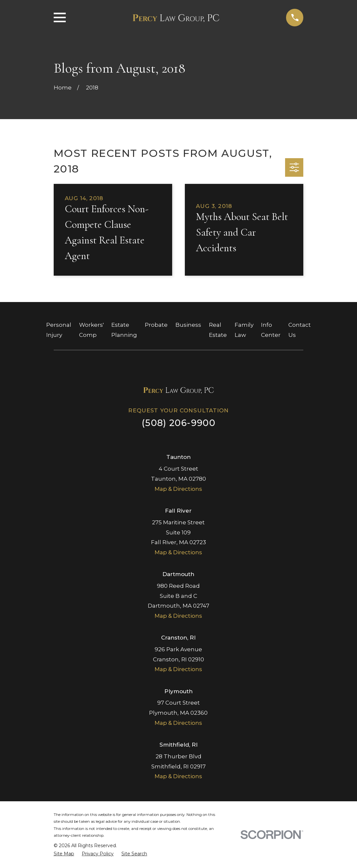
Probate (156, 325)
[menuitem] (64, 854)
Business (188, 325)
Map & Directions (178, 489)
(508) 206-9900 (178, 423)
